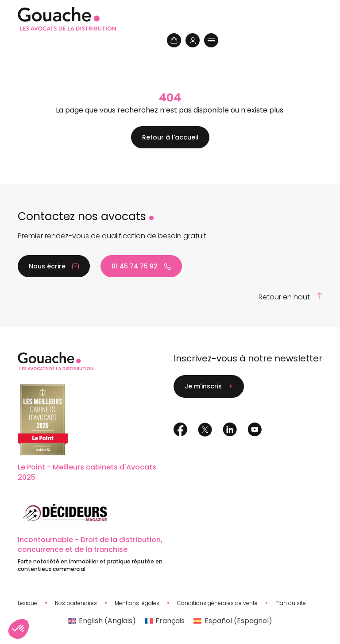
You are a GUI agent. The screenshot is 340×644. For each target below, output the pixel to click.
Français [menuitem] (170, 621)
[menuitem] (102, 621)
